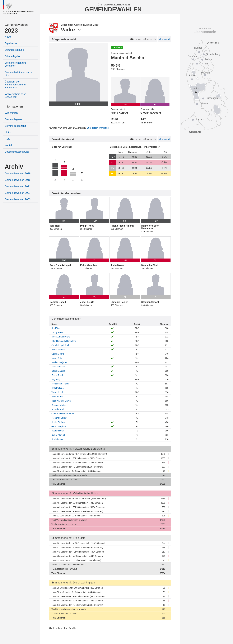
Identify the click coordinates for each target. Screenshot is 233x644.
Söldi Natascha (58, 367)
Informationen (14, 106)
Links (8, 132)
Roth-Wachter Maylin (61, 401)
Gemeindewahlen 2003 (18, 199)
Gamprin (192, 56)
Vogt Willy (56, 379)
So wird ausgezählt (15, 126)
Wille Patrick (57, 397)
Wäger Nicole (58, 392)
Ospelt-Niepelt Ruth (60, 345)
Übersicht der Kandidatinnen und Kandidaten (15, 85)
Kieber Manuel (58, 435)
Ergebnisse (11, 43)
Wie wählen (11, 113)
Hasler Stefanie (59, 422)
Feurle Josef (57, 375)
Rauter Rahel (58, 431)
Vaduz (196, 88)
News (8, 37)
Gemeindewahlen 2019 (18, 173)
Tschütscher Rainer (60, 384)
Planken (205, 73)
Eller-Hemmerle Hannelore (64, 341)
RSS (7, 139)
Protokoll (164, 39)
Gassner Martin (59, 405)
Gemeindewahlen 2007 (18, 193)
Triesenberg (212, 98)
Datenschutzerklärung (17, 152)
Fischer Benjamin (59, 362)
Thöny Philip (57, 332)
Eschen (204, 63)
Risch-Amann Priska (61, 337)
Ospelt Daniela (58, 371)
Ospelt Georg (58, 354)
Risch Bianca (57, 439)
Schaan (192, 75)
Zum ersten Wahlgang (98, 128)
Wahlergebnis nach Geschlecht (15, 96)
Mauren (209, 59)
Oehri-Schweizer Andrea (63, 414)
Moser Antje (57, 358)
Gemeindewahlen (16, 25)
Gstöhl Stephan (59, 426)
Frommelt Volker (59, 418)
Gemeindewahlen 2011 (18, 186)
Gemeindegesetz (14, 119)
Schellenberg (213, 54)
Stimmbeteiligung (14, 50)
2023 (11, 30)
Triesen (204, 103)
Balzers (200, 120)
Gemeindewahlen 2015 (18, 180)
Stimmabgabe (12, 56)
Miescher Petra (58, 350)
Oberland (195, 132)
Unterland (213, 43)
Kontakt (9, 145)
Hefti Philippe (58, 388)
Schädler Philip (58, 409)
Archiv (14, 167)
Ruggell (198, 48)
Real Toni (56, 328)
